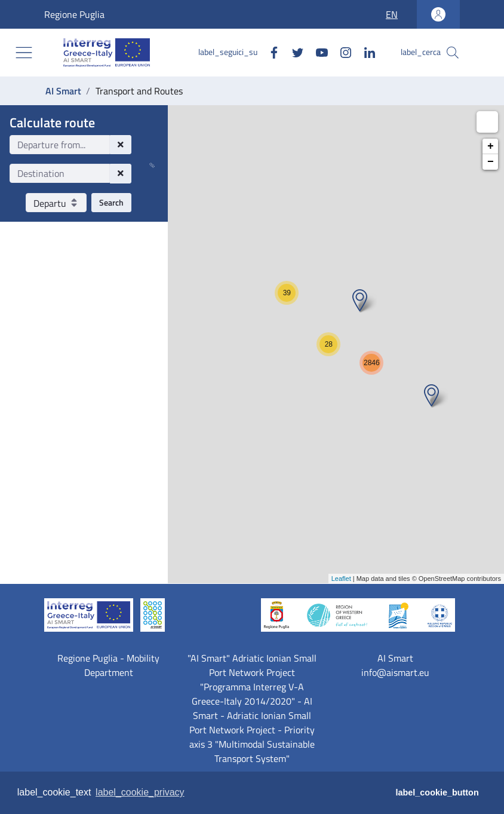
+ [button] (491, 146)
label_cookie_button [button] (437, 792)
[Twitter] (293, 52)
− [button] (491, 162)
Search (111, 202)
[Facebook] (269, 52)
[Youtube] (317, 52)
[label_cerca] (453, 53)
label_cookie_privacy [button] (140, 792)
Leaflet (341, 579)
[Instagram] (341, 52)
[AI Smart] (109, 53)
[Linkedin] (365, 52)
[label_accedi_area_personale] (438, 14)
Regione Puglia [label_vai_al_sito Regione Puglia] (53, 14)
